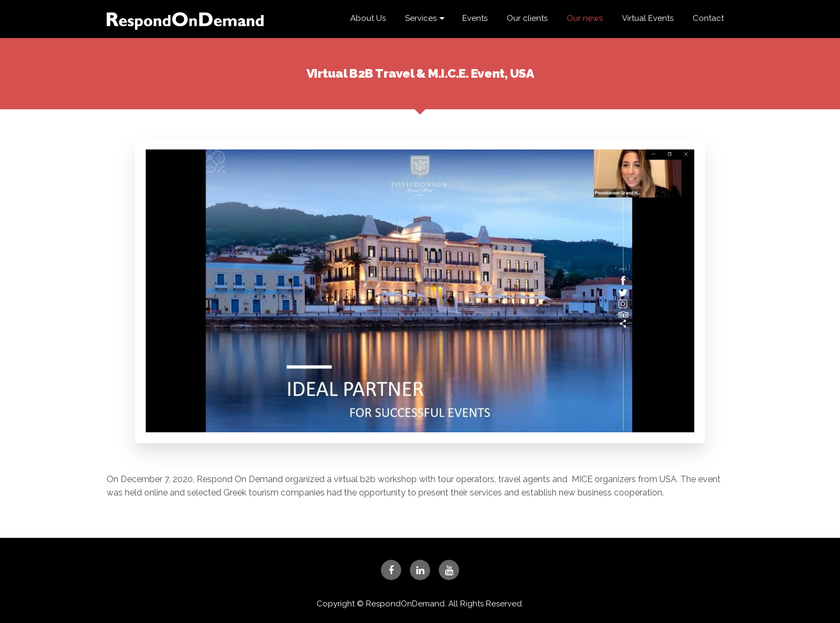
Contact (708, 18)
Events (475, 18)
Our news (585, 18)
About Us (368, 18)
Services (421, 18)
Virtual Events (648, 18)
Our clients (527, 18)
